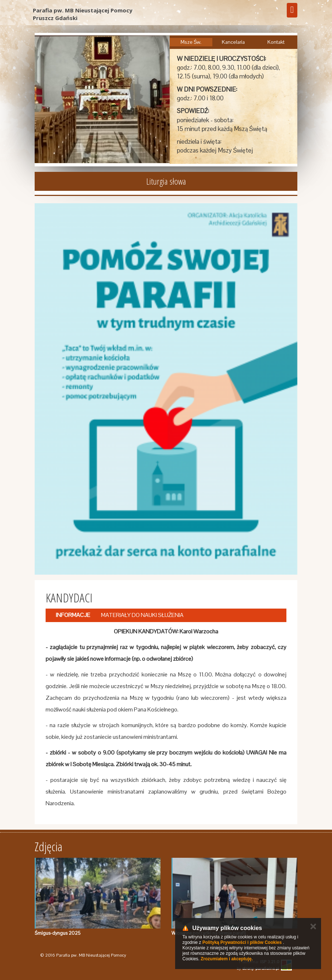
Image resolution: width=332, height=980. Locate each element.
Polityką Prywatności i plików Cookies (242, 942)
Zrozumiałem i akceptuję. (227, 959)
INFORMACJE (73, 615)
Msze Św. (191, 42)
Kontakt (276, 42)
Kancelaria (233, 42)
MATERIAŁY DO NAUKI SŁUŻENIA (142, 615)
